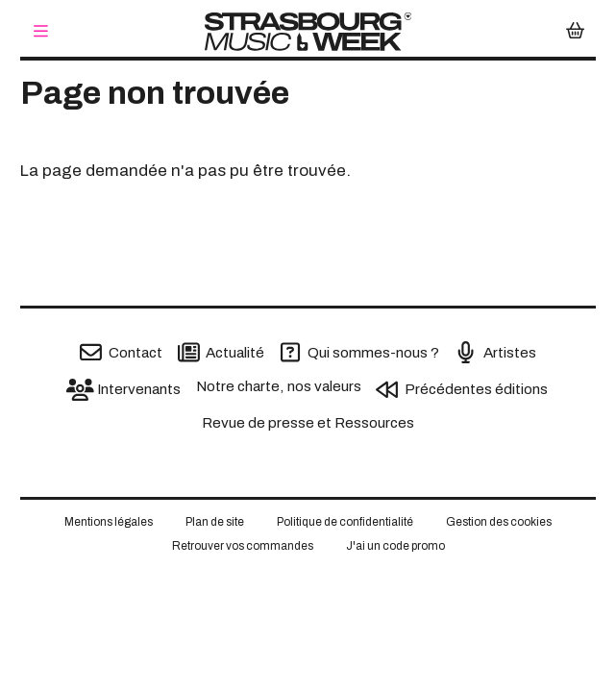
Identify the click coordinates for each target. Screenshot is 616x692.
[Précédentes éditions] (462, 390)
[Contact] (121, 352)
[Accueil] (308, 32)
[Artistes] (495, 352)
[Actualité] (222, 352)
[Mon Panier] (575, 32)
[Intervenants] (124, 390)
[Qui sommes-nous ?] (360, 352)
